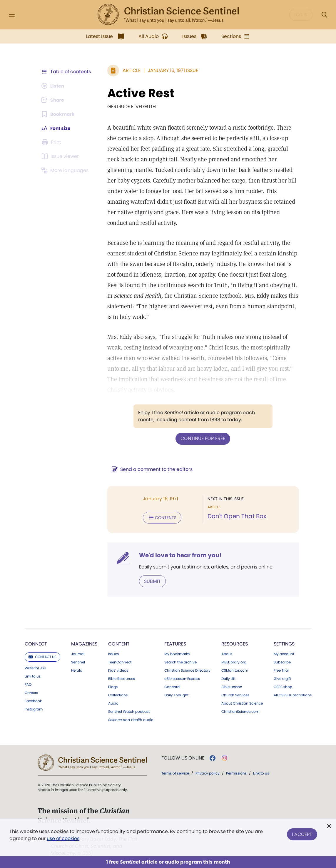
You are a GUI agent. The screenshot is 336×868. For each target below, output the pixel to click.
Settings (284, 643)
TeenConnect (120, 662)
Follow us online (183, 757)
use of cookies (63, 838)
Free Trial (281, 670)
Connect (36, 643)
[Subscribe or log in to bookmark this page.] (59, 114)
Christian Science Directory (187, 670)
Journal (78, 653)
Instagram (34, 709)
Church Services (235, 695)
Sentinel (78, 662)
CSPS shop (283, 686)
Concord (172, 686)
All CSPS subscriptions (293, 695)
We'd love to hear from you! (179, 555)
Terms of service (175, 773)
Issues (113, 653)
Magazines (84, 643)
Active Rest (140, 93)
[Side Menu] (12, 15)
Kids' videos (118, 670)
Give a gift (282, 678)
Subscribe (282, 662)
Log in (301, 15)
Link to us (33, 676)
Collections (118, 695)
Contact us (42, 656)
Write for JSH (35, 668)
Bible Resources (122, 678)
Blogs (113, 686)
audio (131, 719)
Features (175, 643)
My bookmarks (177, 653)
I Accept (302, 834)
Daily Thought (176, 695)
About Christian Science (242, 703)
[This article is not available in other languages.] (66, 170)
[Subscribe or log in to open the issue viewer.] (61, 156)
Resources (235, 643)
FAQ (28, 684)
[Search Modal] (324, 15)
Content (119, 643)
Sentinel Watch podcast (129, 711)
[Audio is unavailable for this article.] (54, 86)
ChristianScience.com (240, 711)
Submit (152, 581)
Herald (77, 670)
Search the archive (180, 662)
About (227, 653)
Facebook (33, 700)
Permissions (236, 773)
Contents (161, 517)
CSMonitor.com (235, 670)
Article (131, 70)
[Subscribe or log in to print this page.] (52, 142)
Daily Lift (228, 678)
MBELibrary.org (234, 662)
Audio (113, 703)
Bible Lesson (232, 686)
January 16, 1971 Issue (172, 70)
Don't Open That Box (237, 516)
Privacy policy (208, 773)
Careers (31, 692)
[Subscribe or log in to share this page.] (54, 100)
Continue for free (203, 438)
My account (284, 653)
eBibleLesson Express (182, 678)
